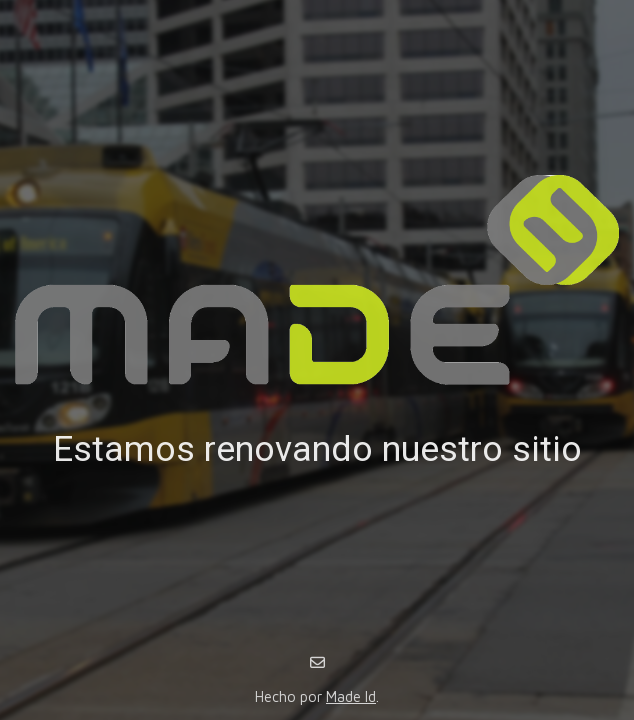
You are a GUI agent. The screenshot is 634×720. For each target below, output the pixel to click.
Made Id (351, 696)
